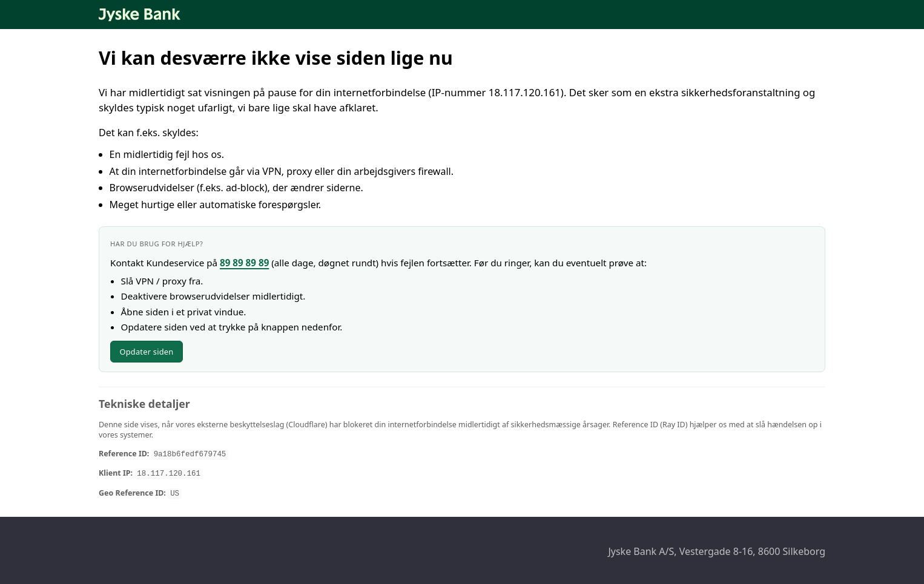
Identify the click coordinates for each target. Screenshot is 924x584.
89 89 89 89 (244, 263)
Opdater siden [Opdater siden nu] (146, 352)
